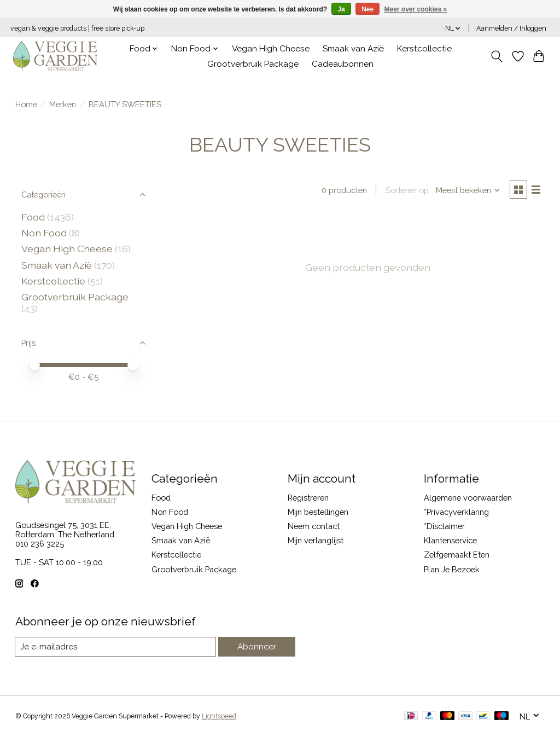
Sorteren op (405, 191)
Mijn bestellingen (318, 512)
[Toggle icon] (496, 56)
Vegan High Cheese (271, 49)
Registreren (308, 498)
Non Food (44, 233)
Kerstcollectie (424, 49)
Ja (341, 9)
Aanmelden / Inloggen (511, 28)
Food (33, 217)
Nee (367, 9)
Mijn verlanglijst (316, 540)
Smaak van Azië (353, 49)
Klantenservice (450, 540)
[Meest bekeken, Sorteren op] (466, 191)
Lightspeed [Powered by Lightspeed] (219, 717)
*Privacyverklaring (456, 512)
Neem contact (314, 526)
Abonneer (257, 647)
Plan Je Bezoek (452, 569)
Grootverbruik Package (253, 64)
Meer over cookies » (416, 9)
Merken (63, 104)
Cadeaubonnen (343, 64)
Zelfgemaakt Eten (457, 555)
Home (26, 104)
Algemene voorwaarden (468, 498)
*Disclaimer (444, 526)
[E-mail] (116, 647)
